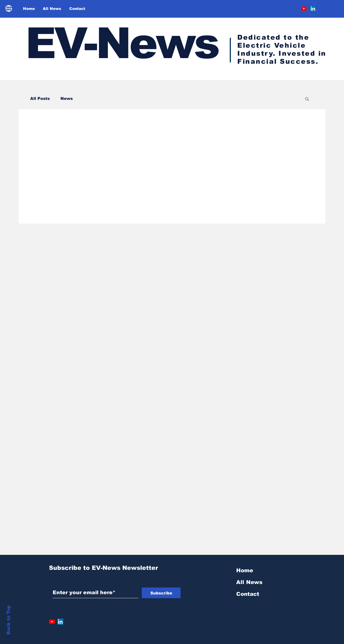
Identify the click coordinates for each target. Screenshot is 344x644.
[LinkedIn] (313, 9)
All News (249, 582)
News (67, 98)
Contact (248, 594)
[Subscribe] (161, 593)
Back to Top (8, 620)
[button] (307, 99)
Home (245, 570)
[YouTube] (304, 9)
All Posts (40, 98)
